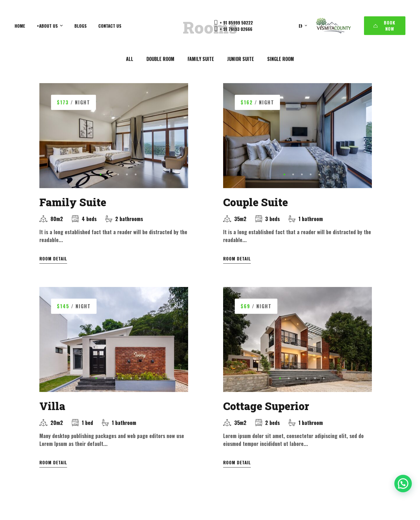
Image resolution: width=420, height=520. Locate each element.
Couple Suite (256, 202)
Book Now (384, 26)
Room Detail (53, 259)
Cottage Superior (266, 414)
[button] (101, 174)
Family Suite (73, 202)
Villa (52, 414)
